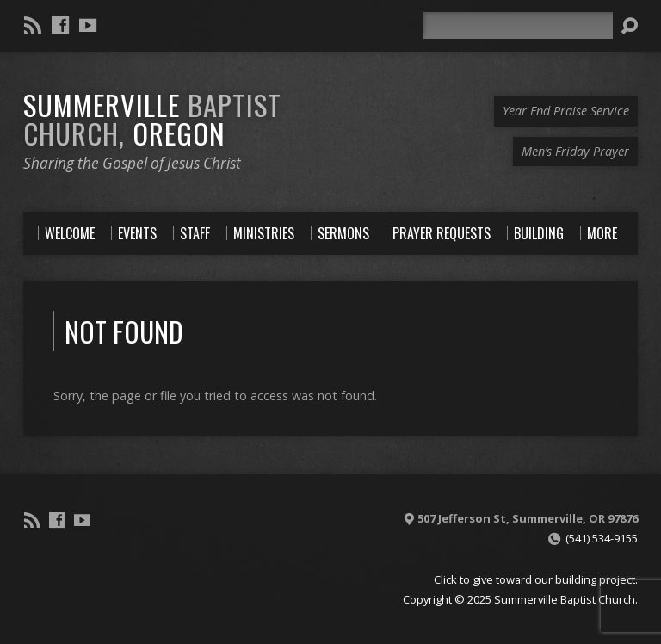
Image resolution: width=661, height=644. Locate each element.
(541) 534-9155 (602, 538)
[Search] (518, 25)
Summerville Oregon (152, 118)
